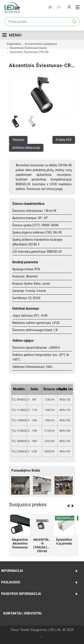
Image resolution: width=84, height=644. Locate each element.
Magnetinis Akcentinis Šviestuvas (20, 543)
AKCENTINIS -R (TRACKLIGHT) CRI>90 (43, 545)
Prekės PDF (64, 140)
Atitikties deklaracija (26, 148)
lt (50, 7)
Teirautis (18, 140)
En (59, 7)
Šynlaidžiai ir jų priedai (64, 542)
